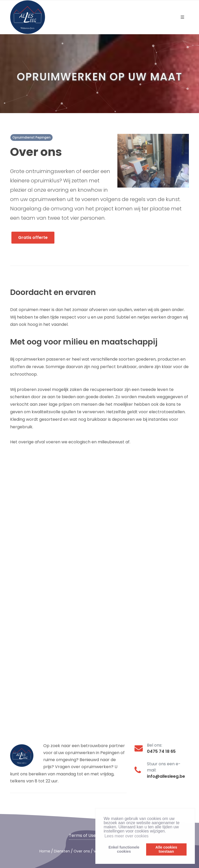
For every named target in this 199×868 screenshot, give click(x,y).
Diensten (62, 851)
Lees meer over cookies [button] (126, 836)
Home (45, 851)
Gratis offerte (33, 237)
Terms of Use (82, 835)
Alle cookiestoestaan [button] (166, 849)
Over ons (82, 851)
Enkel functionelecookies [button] (124, 849)
